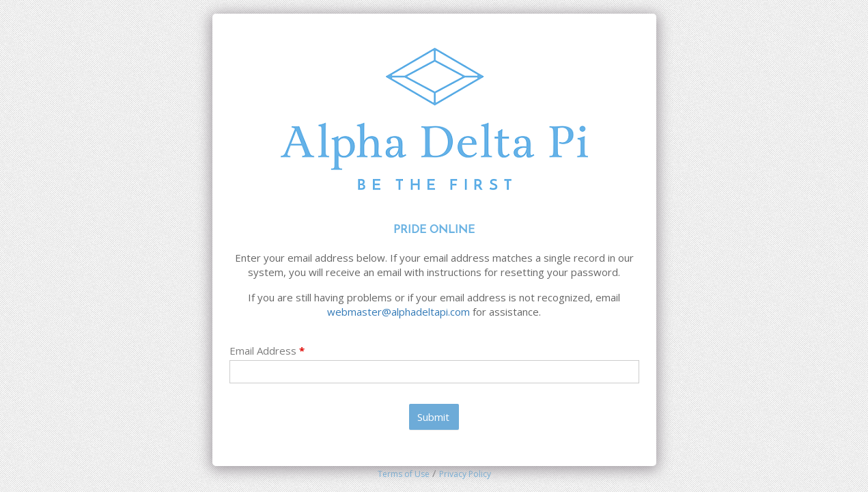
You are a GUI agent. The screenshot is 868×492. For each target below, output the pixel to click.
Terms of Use (404, 474)
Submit (433, 417)
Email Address (267, 351)
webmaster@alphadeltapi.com (398, 312)
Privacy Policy (465, 474)
